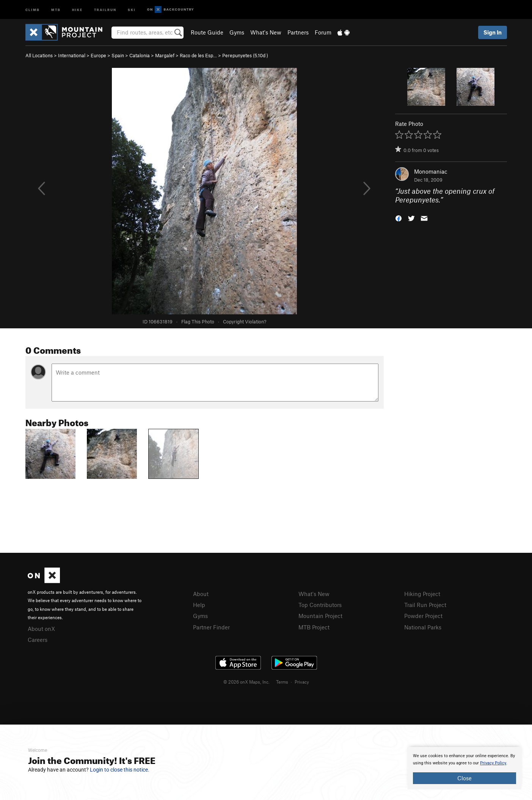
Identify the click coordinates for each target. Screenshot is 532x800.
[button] (399, 217)
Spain (118, 55)
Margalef (165, 55)
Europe (98, 55)
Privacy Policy (493, 763)
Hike (77, 9)
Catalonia (140, 55)
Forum (323, 32)
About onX (41, 629)
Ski (132, 9)
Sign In (493, 32)
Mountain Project (320, 616)
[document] (465, 768)
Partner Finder (211, 627)
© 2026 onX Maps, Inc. (246, 682)
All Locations (39, 55)
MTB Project (314, 627)
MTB (56, 9)
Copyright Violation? (245, 322)
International (72, 55)
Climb (33, 9)
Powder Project (423, 616)
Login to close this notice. (120, 770)
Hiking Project (422, 594)
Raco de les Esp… (198, 55)
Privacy (302, 682)
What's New (266, 32)
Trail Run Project (425, 605)
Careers (38, 640)
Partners (298, 32)
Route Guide (207, 32)
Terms (282, 682)
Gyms (237, 32)
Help (199, 605)
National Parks (423, 627)
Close (465, 778)
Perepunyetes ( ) (245, 55)
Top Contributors (320, 605)
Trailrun (105, 9)
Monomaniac (431, 171)
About (201, 594)
